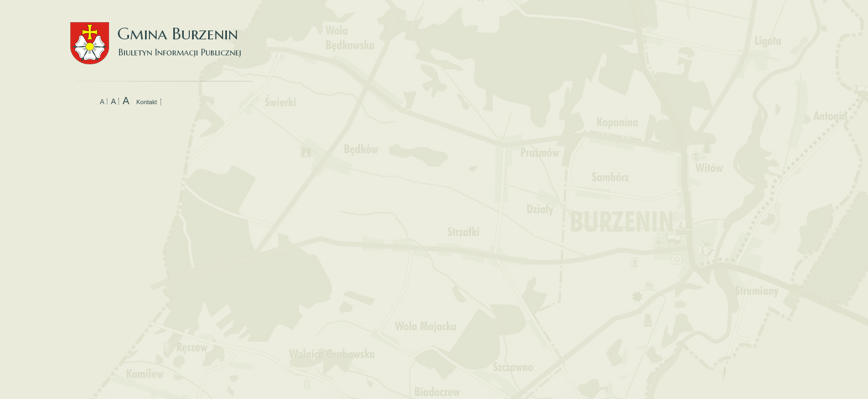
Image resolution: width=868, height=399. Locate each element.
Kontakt (146, 102)
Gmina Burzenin (162, 33)
